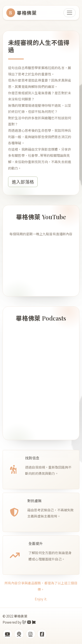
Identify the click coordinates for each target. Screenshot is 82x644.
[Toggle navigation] (70, 13)
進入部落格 (23, 182)
